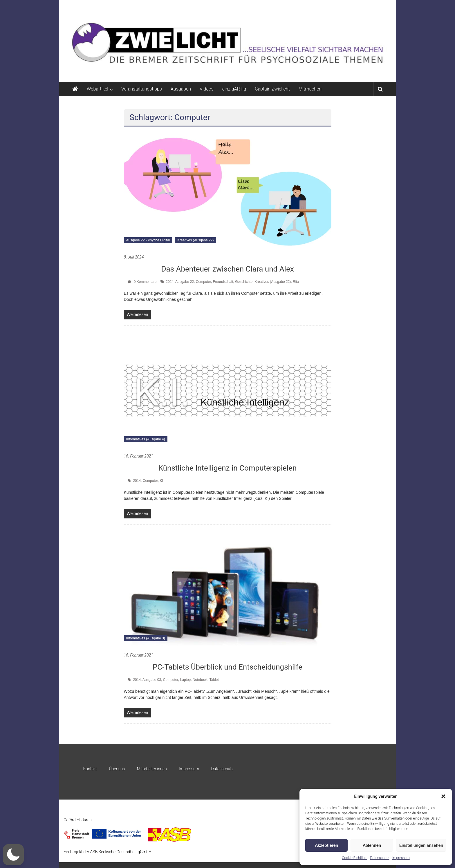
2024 (170, 282)
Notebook (200, 680)
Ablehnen (372, 845)
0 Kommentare (142, 282)
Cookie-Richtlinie (354, 858)
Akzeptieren (326, 845)
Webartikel (98, 89)
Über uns (117, 769)
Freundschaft (223, 282)
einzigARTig (234, 89)
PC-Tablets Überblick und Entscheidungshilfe (228, 667)
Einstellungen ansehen (421, 845)
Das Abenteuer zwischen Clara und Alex (227, 269)
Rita (296, 282)
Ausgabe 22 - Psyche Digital (148, 240)
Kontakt (90, 769)
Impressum (401, 858)
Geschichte (244, 282)
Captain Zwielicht (272, 89)
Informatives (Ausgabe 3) (146, 638)
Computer (203, 282)
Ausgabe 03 (152, 680)
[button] (443, 796)
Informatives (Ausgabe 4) (146, 439)
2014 (137, 481)
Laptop (186, 680)
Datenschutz (380, 858)
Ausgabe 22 (185, 282)
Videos (207, 89)
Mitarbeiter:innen (152, 769)
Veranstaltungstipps (142, 89)
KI (161, 481)
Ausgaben (181, 89)
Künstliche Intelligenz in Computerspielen (228, 468)
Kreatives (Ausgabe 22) (195, 240)
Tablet (214, 680)
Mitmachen (310, 89)
